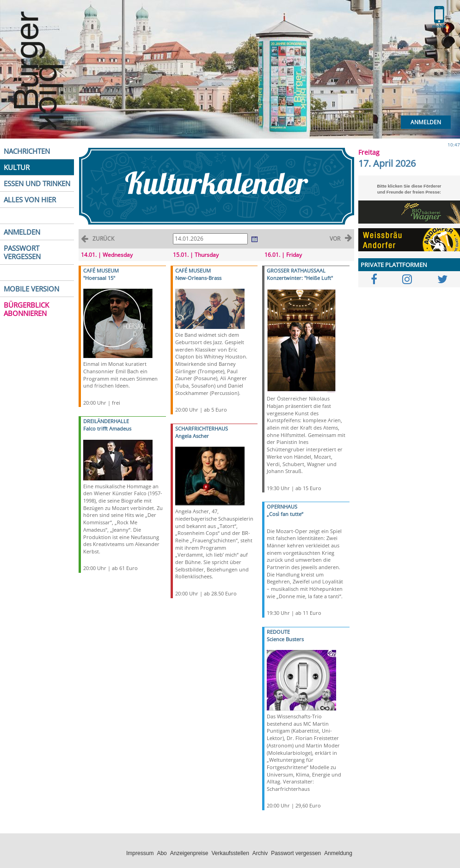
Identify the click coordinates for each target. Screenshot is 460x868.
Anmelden (426, 122)
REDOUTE (278, 632)
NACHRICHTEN (27, 151)
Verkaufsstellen (230, 853)
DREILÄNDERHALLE (106, 421)
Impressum (140, 853)
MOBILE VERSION (31, 289)
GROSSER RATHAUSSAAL (296, 270)
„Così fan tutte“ (285, 514)
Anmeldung (338, 853)
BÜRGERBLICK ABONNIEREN (26, 309)
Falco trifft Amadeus (107, 428)
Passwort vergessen (296, 853)
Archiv (260, 853)
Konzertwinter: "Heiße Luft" (300, 278)
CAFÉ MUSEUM (101, 270)
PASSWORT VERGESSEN (22, 252)
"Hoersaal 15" (99, 278)
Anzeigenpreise (189, 853)
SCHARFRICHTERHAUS (202, 428)
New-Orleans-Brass (198, 278)
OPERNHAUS (282, 507)
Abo (162, 853)
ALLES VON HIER (30, 200)
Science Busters (285, 639)
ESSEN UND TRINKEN (37, 183)
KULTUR (17, 167)
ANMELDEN (22, 232)
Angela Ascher (192, 436)
